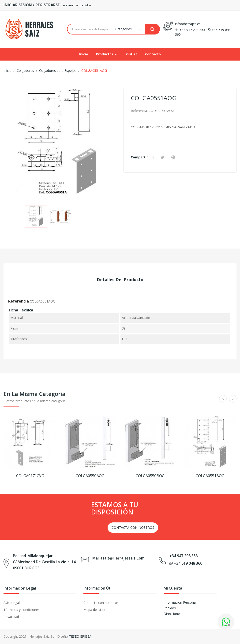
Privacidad (11, 617)
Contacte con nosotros (101, 603)
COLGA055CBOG (150, 476)
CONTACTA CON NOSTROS (133, 527)
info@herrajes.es (188, 24)
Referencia (19, 301)
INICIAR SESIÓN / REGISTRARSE (32, 5)
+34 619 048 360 (186, 563)
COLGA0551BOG (210, 476)
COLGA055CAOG (90, 476)
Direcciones (172, 614)
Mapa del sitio (94, 610)
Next (120, 145)
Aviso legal (12, 603)
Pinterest (175, 157)
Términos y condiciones (22, 610)
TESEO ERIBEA (80, 636)
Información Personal (180, 602)
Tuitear (164, 157)
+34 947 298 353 (190, 30)
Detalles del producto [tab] (120, 280)
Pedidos (170, 608)
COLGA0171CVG (30, 476)
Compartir (154, 157)
